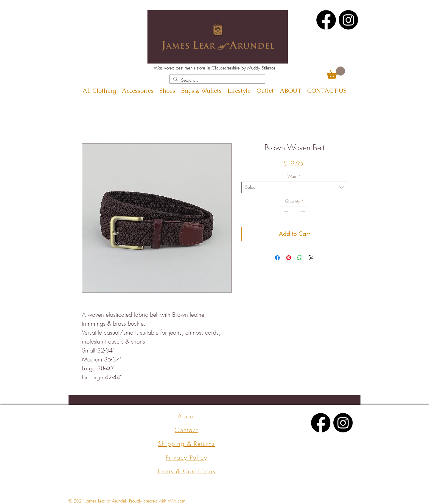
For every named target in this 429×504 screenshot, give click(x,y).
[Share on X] (311, 258)
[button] (336, 73)
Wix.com (177, 501)
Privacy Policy (186, 457)
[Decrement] (285, 212)
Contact (186, 430)
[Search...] (217, 80)
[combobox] (294, 187)
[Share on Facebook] (277, 258)
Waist (294, 176)
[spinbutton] (294, 212)
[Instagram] (348, 20)
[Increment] (303, 212)
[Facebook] (326, 20)
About (186, 416)
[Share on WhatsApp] (300, 258)
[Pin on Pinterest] (289, 258)
